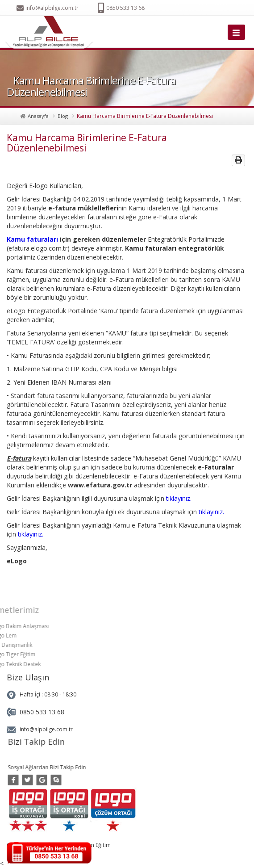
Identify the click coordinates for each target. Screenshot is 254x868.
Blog (63, 116)
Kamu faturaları (32, 239)
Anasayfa (38, 116)
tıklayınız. (179, 498)
